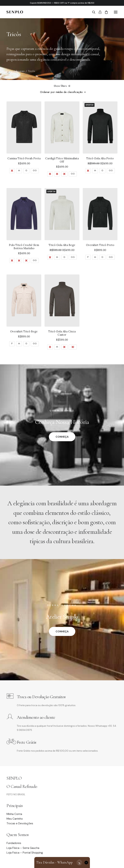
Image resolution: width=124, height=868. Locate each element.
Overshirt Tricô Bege (24, 331)
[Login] (98, 12)
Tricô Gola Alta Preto (100, 158)
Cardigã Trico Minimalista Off (62, 160)
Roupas (20, 71)
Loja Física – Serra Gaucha (23, 848)
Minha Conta (14, 814)
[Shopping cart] (105, 12)
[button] (116, 12)
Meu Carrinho (15, 819)
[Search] (92, 12)
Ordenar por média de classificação (61, 92)
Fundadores (14, 843)
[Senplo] (15, 12)
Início (10, 71)
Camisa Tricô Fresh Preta (24, 158)
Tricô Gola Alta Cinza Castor (62, 333)
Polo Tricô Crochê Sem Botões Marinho (24, 247)
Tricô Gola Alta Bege (62, 245)
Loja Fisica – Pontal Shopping (25, 853)
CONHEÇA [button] (62, 437)
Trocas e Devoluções (20, 823)
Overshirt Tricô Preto (100, 245)
